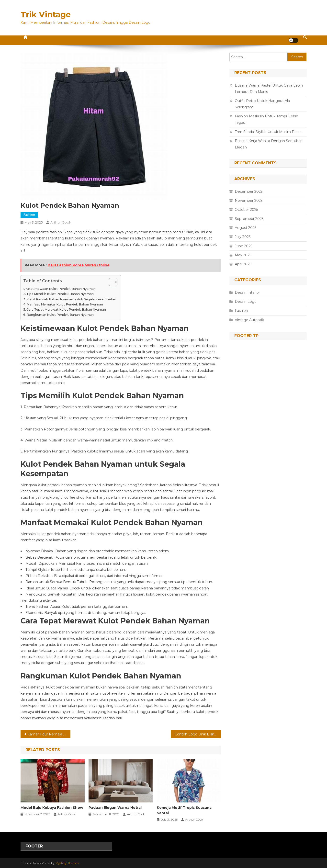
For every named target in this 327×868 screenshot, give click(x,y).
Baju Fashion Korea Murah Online (79, 265)
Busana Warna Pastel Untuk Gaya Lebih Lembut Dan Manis (269, 89)
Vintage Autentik (249, 320)
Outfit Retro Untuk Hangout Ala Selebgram (262, 104)
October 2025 (246, 210)
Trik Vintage (46, 15)
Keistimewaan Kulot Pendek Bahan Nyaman (61, 289)
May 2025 (243, 255)
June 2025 (243, 246)
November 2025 (249, 201)
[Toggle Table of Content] (111, 282)
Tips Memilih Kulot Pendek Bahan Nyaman (60, 294)
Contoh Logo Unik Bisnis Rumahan (198, 734)
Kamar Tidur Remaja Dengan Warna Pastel (49, 734)
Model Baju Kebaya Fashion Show (52, 808)
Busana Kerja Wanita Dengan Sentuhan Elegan (269, 144)
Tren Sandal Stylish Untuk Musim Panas (269, 132)
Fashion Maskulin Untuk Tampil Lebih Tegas (266, 119)
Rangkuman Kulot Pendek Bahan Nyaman (60, 315)
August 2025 (246, 228)
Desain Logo (246, 302)
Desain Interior (247, 293)
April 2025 (243, 264)
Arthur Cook (61, 222)
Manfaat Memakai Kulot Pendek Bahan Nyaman (65, 304)
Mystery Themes (67, 863)
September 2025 (249, 219)
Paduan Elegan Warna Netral (115, 808)
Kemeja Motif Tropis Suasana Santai (184, 810)
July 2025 (243, 237)
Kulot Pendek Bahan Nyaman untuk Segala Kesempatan (71, 299)
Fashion (29, 215)
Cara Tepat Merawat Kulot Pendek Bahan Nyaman (66, 310)
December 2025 (249, 192)
